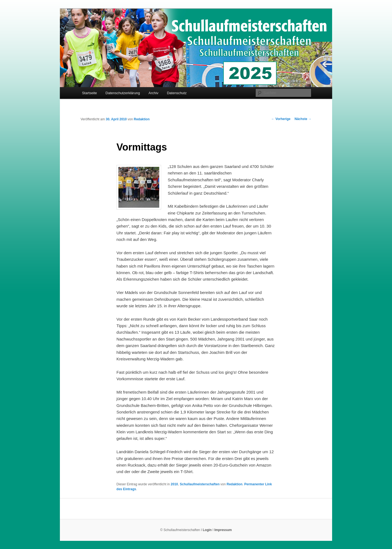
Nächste (303, 119)
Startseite (89, 93)
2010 (174, 484)
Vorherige (281, 119)
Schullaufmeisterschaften (200, 484)
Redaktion (142, 119)
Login (207, 530)
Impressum (223, 530)
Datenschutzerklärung (123, 93)
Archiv (154, 93)
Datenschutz (177, 93)
